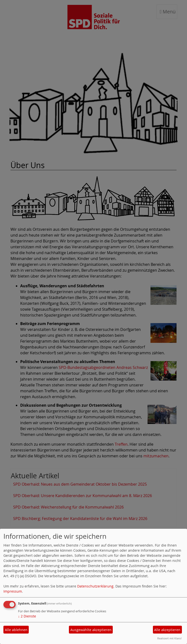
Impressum (13, 591)
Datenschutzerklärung (95, 586)
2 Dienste (27, 616)
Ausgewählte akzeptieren (91, 630)
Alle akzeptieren (167, 630)
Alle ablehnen (16, 630)
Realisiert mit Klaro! (169, 638)
